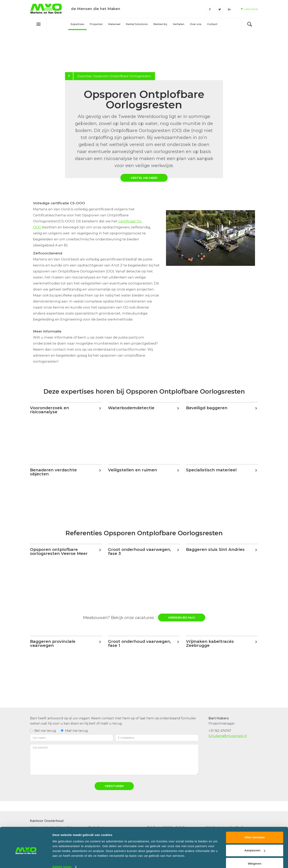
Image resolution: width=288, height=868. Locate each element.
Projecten (96, 24)
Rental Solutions (137, 24)
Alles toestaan (255, 831)
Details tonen (62, 860)
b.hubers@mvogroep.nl (228, 736)
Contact (212, 24)
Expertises (77, 24)
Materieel (114, 24)
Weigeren (254, 857)
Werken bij (160, 24)
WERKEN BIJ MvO (182, 617)
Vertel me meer (144, 178)
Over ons (196, 24)
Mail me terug (74, 731)
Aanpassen (255, 844)
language (249, 9)
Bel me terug (43, 731)
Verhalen (178, 24)
